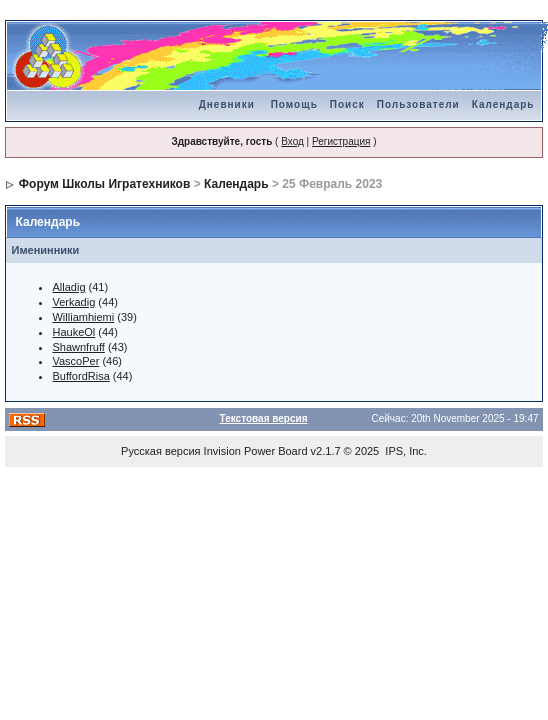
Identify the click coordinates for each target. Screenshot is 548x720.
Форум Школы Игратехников (105, 184)
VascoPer (75, 361)
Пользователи (418, 104)
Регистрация (341, 141)
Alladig (68, 287)
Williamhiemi (83, 317)
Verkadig (73, 302)
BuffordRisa (80, 376)
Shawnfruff (78, 347)
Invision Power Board (256, 451)
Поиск (347, 104)
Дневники (227, 104)
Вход (292, 141)
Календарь (503, 104)
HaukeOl (73, 332)
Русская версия (160, 451)
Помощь (294, 104)
